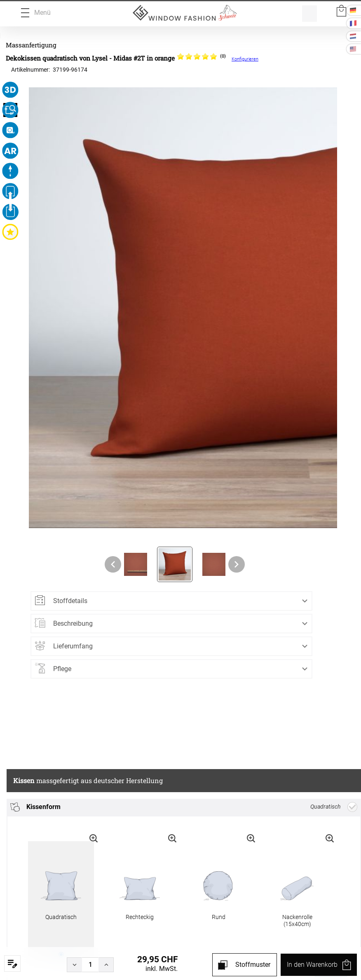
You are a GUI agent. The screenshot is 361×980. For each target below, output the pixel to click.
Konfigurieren (245, 59)
